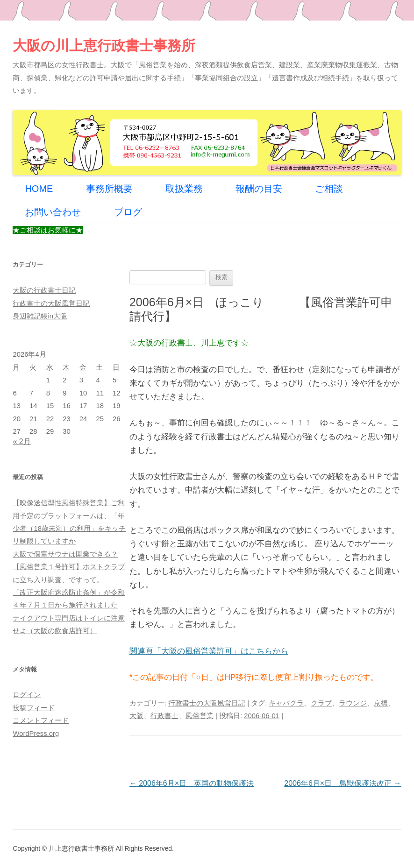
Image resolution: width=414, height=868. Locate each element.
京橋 (381, 703)
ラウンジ (353, 703)
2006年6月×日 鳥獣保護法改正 (343, 783)
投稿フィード (34, 708)
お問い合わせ (53, 212)
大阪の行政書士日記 (44, 290)
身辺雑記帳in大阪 (40, 316)
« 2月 (21, 441)
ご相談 (329, 189)
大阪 (136, 716)
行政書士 (164, 716)
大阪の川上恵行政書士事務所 (104, 46)
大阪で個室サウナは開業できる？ (65, 554)
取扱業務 (184, 189)
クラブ (321, 703)
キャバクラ (286, 703)
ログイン (27, 695)
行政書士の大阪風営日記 (207, 703)
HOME (39, 189)
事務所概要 (109, 189)
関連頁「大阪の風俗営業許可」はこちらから (209, 651)
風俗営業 (200, 716)
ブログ (128, 212)
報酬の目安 (259, 189)
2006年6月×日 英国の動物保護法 (192, 783)
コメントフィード (41, 720)
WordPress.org (36, 734)
